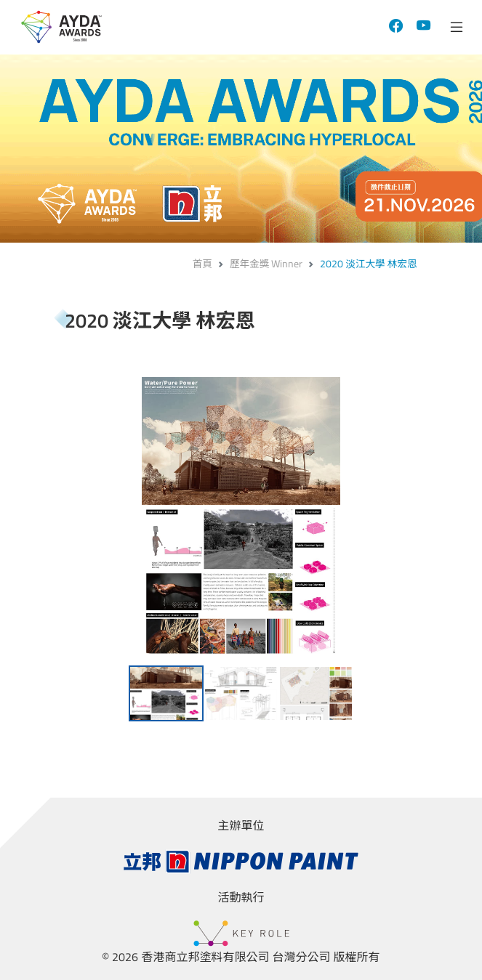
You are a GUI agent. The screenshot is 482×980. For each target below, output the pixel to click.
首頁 (202, 264)
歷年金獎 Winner (266, 264)
